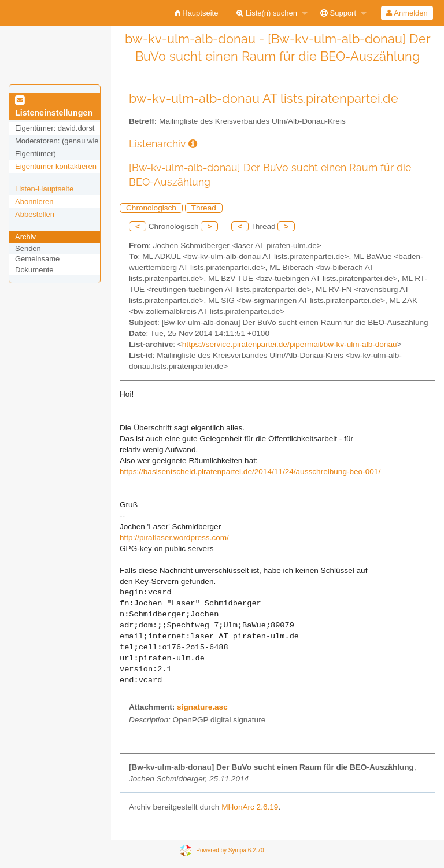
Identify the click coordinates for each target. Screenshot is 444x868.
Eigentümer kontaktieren (56, 166)
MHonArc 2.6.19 (250, 807)
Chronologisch (151, 208)
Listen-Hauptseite (44, 189)
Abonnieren (34, 202)
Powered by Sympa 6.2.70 (230, 850)
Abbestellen (35, 214)
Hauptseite (197, 13)
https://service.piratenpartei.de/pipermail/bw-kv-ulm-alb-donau (290, 344)
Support (338, 13)
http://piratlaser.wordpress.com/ (174, 538)
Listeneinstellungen (54, 107)
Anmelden (407, 13)
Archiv (25, 237)
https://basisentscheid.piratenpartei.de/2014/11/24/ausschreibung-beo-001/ (250, 472)
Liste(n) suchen (267, 13)
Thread (204, 208)
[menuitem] (197, 13)
